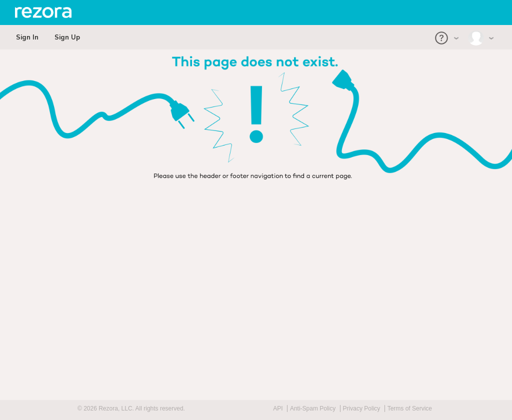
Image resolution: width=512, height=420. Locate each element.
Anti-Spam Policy (313, 408)
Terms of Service (410, 408)
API (278, 408)
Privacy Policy (362, 408)
